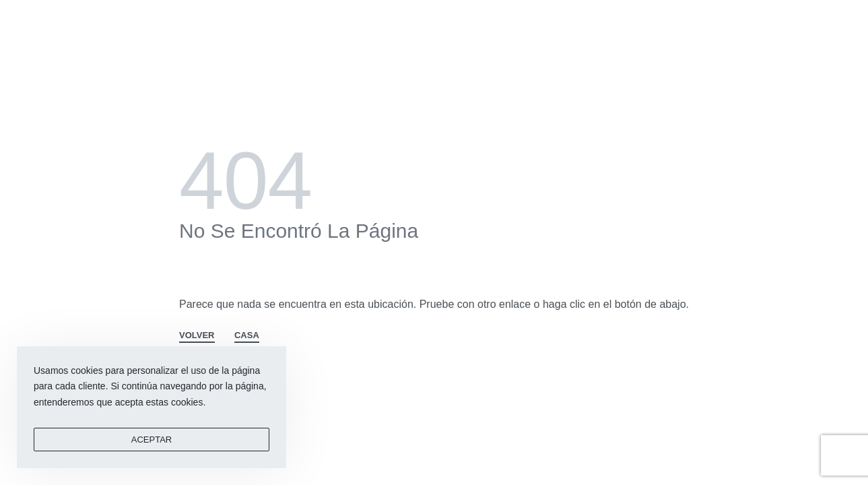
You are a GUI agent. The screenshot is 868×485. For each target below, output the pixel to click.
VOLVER (197, 335)
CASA (247, 335)
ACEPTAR (152, 440)
